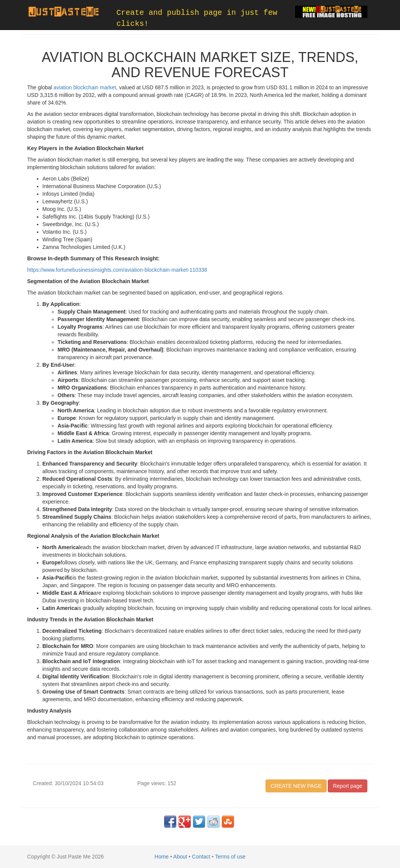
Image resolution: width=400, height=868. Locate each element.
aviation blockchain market (85, 87)
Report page (347, 786)
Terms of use (230, 857)
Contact (201, 857)
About (180, 857)
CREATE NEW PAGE (296, 786)
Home (162, 857)
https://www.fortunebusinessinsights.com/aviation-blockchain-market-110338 (117, 270)
